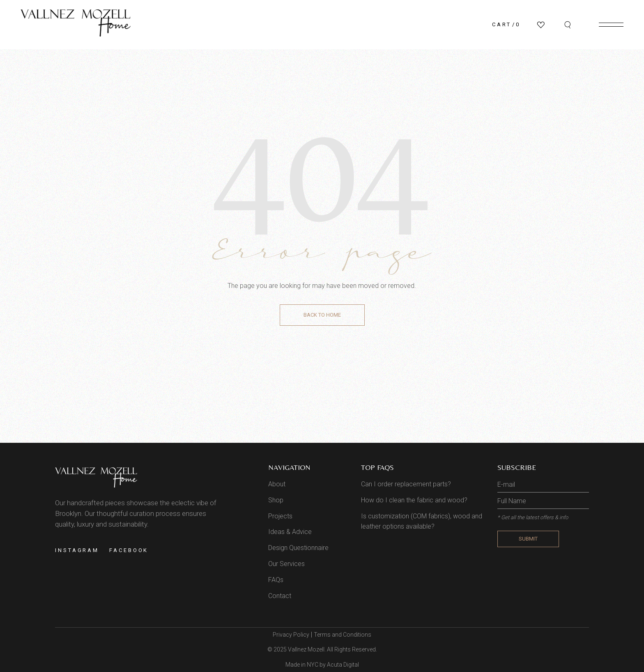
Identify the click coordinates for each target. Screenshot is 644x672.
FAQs (276, 580)
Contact (280, 596)
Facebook (129, 550)
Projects (280, 516)
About (277, 484)
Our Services (286, 564)
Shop (276, 500)
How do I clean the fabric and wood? (414, 500)
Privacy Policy (291, 635)
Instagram (77, 550)
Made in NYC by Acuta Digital (322, 665)
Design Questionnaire (298, 548)
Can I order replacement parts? (406, 484)
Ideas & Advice (290, 532)
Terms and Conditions (343, 635)
